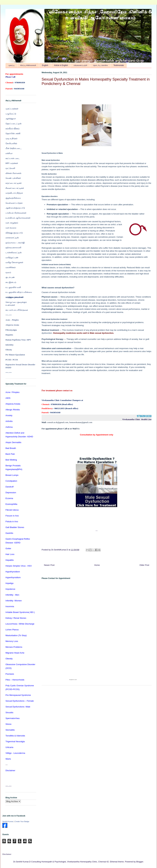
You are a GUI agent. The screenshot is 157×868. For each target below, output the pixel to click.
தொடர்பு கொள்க (100, 65)
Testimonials (119, 65)
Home (97, 565)
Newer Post (49, 565)
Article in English (61, 65)
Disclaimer (7, 854)
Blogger (140, 862)
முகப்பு (11, 65)
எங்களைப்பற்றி (80, 65)
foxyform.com (73, 680)
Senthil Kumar (8, 821)
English (45, 65)
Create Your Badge (22, 821)
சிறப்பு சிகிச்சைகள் (28, 65)
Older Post (144, 565)
